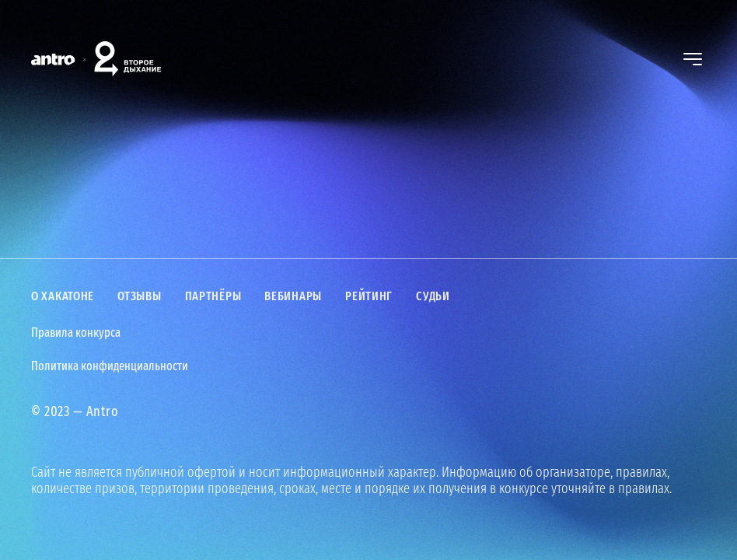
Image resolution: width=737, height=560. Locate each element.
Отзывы (139, 296)
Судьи (433, 296)
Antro (103, 411)
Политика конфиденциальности (110, 366)
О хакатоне (63, 296)
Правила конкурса (76, 333)
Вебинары (293, 296)
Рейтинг (369, 296)
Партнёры (213, 296)
